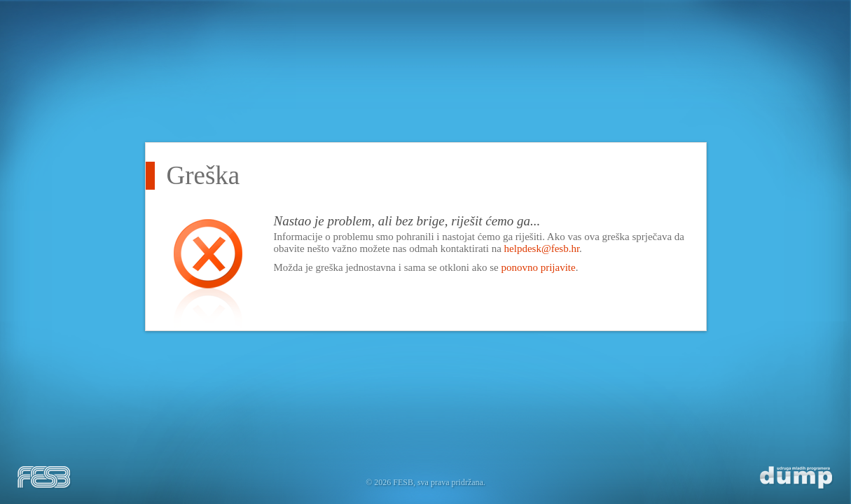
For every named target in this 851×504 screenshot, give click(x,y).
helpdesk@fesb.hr (542, 248)
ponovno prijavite (538, 267)
